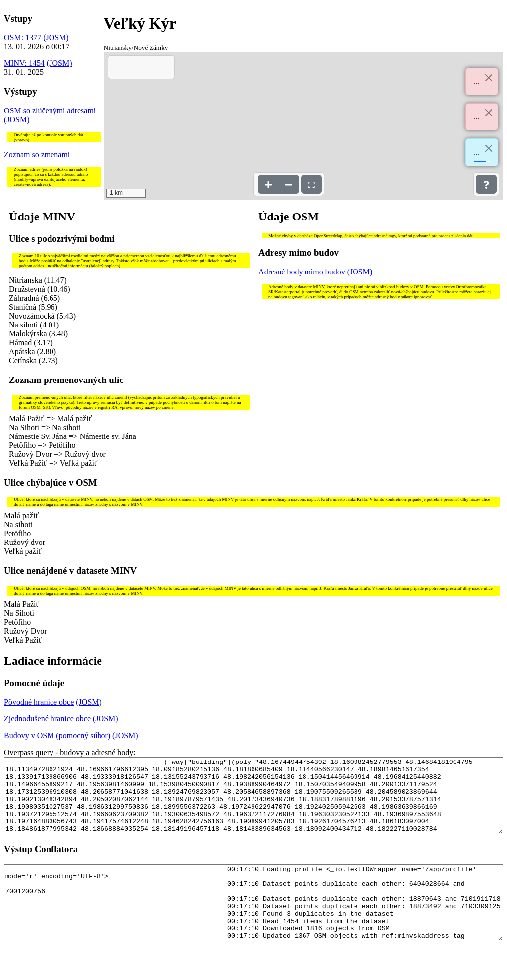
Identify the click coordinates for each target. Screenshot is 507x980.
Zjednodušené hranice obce (47, 719)
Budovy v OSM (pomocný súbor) (57, 735)
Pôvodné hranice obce (39, 702)
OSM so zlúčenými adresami (50, 111)
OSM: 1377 (23, 37)
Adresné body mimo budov (302, 272)
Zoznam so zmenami (37, 154)
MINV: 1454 (24, 63)
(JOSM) (56, 37)
